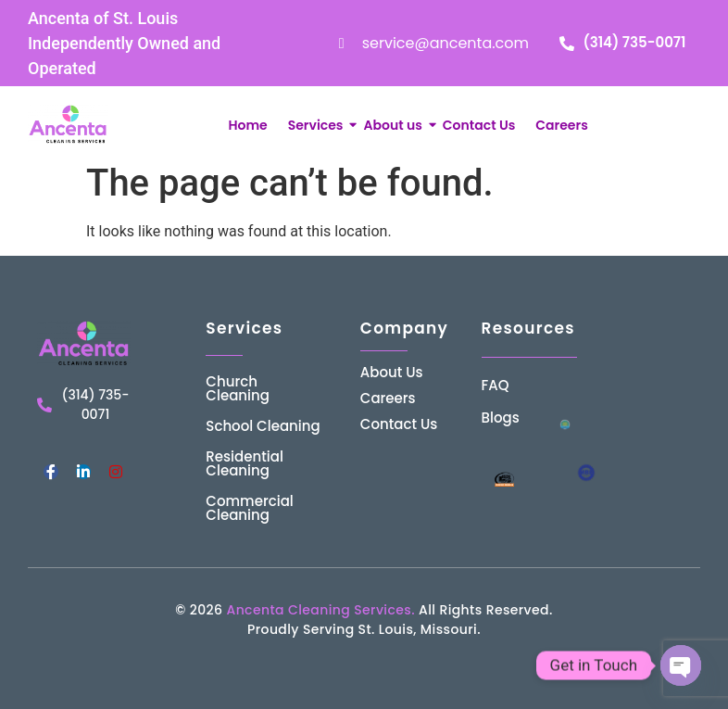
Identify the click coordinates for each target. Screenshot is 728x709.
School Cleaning (263, 426)
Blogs (501, 418)
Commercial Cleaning (249, 508)
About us (395, 125)
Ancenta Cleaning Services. (320, 610)
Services (318, 125)
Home (247, 125)
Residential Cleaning (245, 463)
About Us (392, 372)
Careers (561, 125)
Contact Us (479, 125)
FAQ (496, 385)
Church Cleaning (238, 388)
